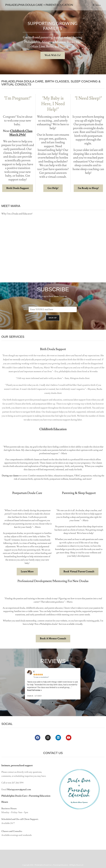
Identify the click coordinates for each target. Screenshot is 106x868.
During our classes (10, 476)
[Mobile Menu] (97, 5)
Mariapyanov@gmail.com (19, 789)
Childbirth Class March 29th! (21, 133)
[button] (26, 684)
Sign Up (53, 318)
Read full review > (34, 690)
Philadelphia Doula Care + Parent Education (39, 5)
